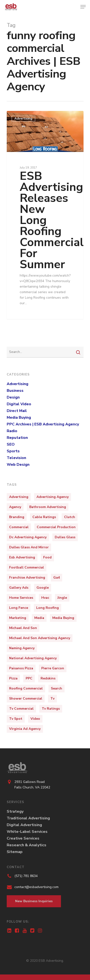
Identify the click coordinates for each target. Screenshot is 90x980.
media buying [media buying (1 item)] (63, 618)
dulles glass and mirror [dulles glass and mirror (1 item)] (29, 547)
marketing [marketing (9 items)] (18, 618)
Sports (13, 451)
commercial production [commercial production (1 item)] (56, 527)
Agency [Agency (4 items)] (15, 507)
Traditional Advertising (28, 818)
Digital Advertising (24, 825)
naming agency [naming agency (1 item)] (22, 648)
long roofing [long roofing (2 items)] (48, 608)
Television (16, 458)
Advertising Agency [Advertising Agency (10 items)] (53, 497)
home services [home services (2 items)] (21, 598)
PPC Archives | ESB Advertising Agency (43, 424)
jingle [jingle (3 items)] (62, 598)
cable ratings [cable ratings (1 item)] (44, 517)
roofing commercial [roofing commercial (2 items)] (26, 688)
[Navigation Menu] (83, 7)
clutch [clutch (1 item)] (70, 517)
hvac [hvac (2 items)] (45, 598)
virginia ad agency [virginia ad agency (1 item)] (25, 729)
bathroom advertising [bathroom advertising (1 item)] (48, 507)
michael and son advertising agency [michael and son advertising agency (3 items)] (40, 638)
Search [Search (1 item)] (57, 688)
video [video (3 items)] (35, 719)
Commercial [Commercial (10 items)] (19, 527)
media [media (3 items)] (39, 618)
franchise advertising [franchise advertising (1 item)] (27, 578)
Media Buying (19, 417)
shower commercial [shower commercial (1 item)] (26, 699)
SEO (11, 444)
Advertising (23, 119)
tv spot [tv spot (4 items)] (16, 719)
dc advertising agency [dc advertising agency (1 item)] (28, 537)
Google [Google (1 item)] (43, 588)
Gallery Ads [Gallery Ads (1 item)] (19, 588)
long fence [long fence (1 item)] (19, 608)
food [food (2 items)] (47, 557)
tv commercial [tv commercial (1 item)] (21, 709)
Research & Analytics (27, 845)
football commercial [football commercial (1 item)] (27, 567)
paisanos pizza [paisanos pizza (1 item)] (21, 668)
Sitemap (15, 852)
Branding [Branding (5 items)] (17, 517)
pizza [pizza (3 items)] (13, 678)
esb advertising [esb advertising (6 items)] (22, 557)
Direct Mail (17, 411)
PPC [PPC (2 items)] (29, 678)
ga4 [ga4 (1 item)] (57, 578)
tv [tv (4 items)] (52, 699)
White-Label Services (27, 832)
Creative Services (23, 838)
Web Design (18, 465)
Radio (12, 431)
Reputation (17, 438)
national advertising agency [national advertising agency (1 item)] (33, 658)
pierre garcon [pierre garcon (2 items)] (53, 668)
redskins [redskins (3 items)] (48, 678)
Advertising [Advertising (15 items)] (19, 497)
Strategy (15, 811)
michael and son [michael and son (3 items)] (23, 628)
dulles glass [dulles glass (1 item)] (65, 537)
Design (13, 397)
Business (15, 391)
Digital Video (19, 404)
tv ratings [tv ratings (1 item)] (51, 709)
